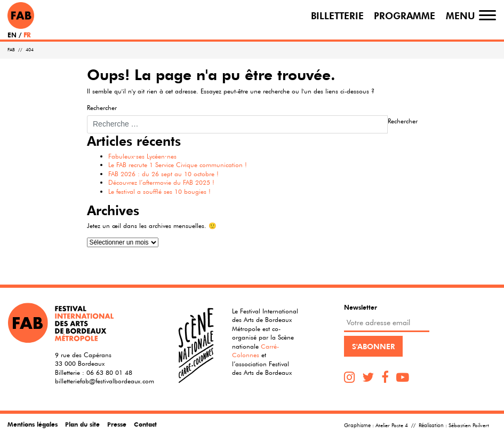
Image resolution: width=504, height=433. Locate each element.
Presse (117, 424)
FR (27, 35)
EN (12, 35)
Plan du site (82, 424)
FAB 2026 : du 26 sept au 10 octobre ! (163, 174)
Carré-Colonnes (255, 351)
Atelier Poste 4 (392, 425)
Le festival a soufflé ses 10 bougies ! (159, 191)
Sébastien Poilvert (469, 425)
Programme (405, 15)
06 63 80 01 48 (109, 372)
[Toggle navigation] (487, 15)
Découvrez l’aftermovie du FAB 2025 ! (161, 182)
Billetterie (337, 15)
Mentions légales (33, 424)
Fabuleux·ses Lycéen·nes (142, 156)
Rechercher (102, 107)
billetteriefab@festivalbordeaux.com (105, 381)
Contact (145, 424)
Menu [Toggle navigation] (461, 15)
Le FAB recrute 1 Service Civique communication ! (178, 164)
